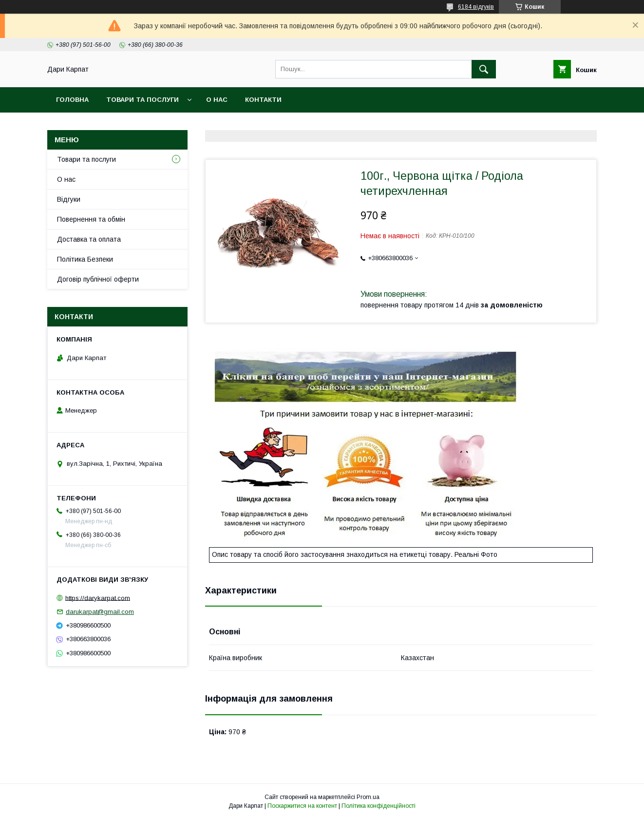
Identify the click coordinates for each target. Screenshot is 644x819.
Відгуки (69, 199)
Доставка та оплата (89, 239)
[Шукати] (484, 69)
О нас (217, 100)
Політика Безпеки (85, 259)
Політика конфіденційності (379, 806)
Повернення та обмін (91, 219)
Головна (72, 100)
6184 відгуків (476, 7)
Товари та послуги (142, 100)
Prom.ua (368, 797)
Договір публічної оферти (98, 279)
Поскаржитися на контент (302, 806)
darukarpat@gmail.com (100, 612)
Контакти (263, 100)
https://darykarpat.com (98, 598)
